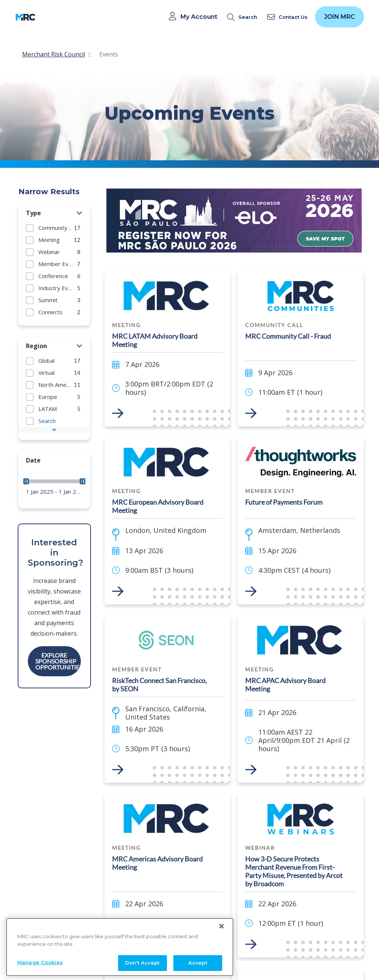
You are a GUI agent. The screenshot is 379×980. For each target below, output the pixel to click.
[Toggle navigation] (46, 17)
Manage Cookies (40, 962)
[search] (244, 17)
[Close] (221, 926)
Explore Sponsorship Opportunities (58, 661)
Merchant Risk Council (54, 54)
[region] (120, 947)
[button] (80, 213)
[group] (54, 228)
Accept (198, 963)
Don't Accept (143, 963)
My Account (199, 17)
